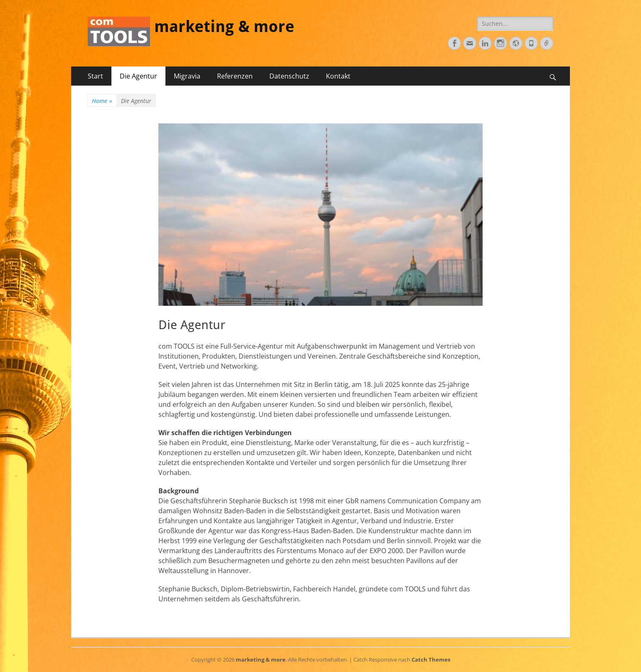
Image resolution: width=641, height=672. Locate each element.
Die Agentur (138, 76)
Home (102, 101)
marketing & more (224, 27)
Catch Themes (431, 660)
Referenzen (235, 76)
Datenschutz (289, 76)
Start (95, 76)
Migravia (187, 76)
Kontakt (338, 76)
